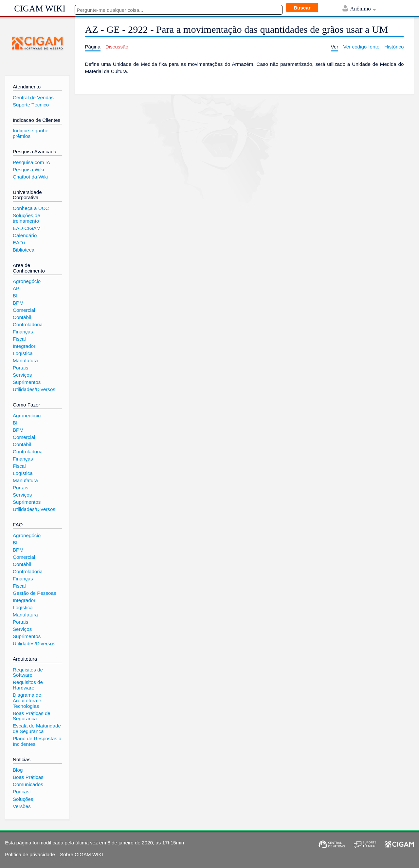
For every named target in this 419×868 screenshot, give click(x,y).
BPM (18, 303)
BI (15, 296)
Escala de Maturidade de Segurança (37, 728)
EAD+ (19, 243)
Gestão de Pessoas (35, 593)
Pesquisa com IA (31, 162)
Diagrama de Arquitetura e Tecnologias (27, 700)
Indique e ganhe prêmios (31, 133)
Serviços (22, 375)
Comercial (24, 310)
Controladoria (28, 324)
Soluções (23, 799)
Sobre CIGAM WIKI (82, 854)
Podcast (22, 792)
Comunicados (28, 784)
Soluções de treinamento (27, 218)
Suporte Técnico (31, 105)
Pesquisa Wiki (28, 170)
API (17, 288)
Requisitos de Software (28, 672)
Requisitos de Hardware (28, 685)
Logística (23, 353)
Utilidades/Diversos (34, 389)
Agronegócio (27, 281)
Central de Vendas (33, 97)
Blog (18, 770)
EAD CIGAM (27, 228)
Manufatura (25, 360)
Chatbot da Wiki (30, 177)
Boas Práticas (28, 777)
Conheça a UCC (31, 208)
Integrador (24, 346)
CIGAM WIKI (40, 9)
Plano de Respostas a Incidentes (37, 741)
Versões (22, 806)
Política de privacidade (30, 854)
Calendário (25, 235)
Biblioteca (24, 250)
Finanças (23, 332)
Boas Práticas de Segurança (32, 716)
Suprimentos (27, 382)
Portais (20, 368)
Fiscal (19, 339)
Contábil (22, 317)
